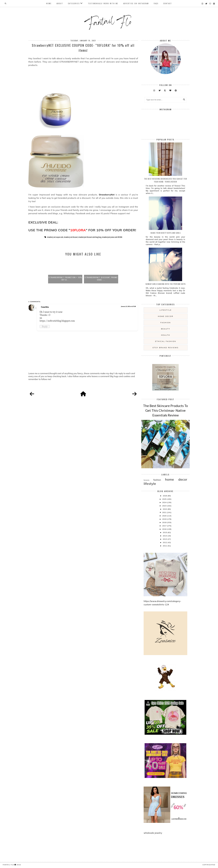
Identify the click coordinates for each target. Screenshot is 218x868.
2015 (165, 532)
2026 (165, 496)
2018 (165, 522)
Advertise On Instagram (136, 3)
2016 (165, 529)
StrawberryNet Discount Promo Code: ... (101, 279)
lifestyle (166, 310)
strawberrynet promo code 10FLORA (112, 237)
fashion (166, 323)
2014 (165, 536)
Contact (168, 3)
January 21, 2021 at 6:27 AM (128, 306)
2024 (165, 502)
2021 (165, 512)
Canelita (45, 307)
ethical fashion (166, 341)
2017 (165, 526)
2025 (165, 499)
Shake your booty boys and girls (166, 233)
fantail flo (8, 865)
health (166, 335)
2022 (165, 509)
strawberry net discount (71, 237)
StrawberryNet (107, 195)
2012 (165, 542)
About (60, 3)
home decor (166, 316)
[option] (65, 271)
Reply (45, 326)
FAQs (156, 3)
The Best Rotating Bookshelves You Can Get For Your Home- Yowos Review (166, 180)
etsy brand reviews (166, 348)
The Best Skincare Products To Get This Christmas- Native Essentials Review (165, 410)
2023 (165, 506)
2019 (165, 519)
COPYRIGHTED (209, 865)
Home (49, 3)
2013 (165, 539)
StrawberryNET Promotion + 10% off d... (65, 279)
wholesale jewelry (153, 833)
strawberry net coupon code (55, 237)
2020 (165, 516)
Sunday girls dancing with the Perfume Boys (166, 284)
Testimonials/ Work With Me (103, 3)
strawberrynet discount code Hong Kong (90, 237)
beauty (166, 329)
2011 (165, 546)
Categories (74, 3)
